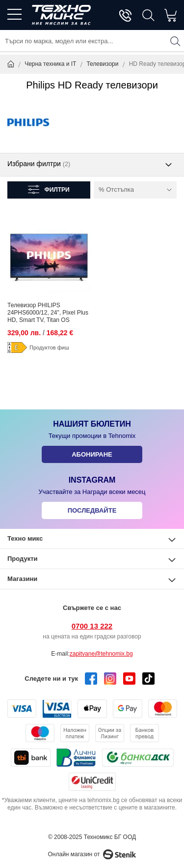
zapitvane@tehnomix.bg (101, 654)
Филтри (57, 190)
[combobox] (92, 41)
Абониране (92, 454)
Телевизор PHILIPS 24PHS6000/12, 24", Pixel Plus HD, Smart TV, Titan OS (48, 313)
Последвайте (92, 510)
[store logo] (61, 15)
